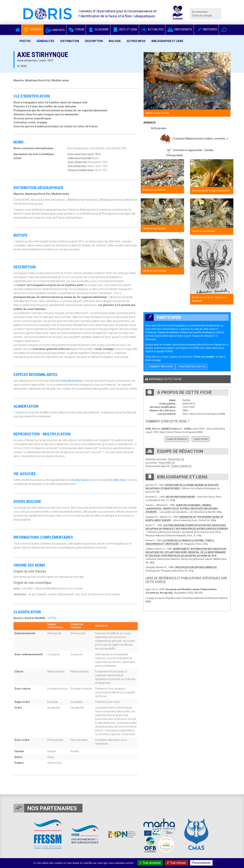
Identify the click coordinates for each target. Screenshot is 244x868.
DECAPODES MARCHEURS (180, 497)
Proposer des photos (191, 367)
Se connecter (200, 12)
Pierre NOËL (174, 459)
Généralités (45, 41)
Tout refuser (176, 863)
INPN (148, 601)
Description (94, 41)
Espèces (32, 29)
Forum (76, 29)
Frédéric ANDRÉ (180, 466)
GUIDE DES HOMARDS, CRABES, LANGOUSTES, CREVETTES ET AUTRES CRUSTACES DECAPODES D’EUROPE (182, 509)
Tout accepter (150, 863)
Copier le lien (201, 439)
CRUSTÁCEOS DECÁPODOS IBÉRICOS (196, 567)
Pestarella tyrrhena (71, 381)
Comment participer (160, 367)
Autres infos (136, 41)
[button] (224, 30)
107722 (52, 618)
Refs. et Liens (125, 29)
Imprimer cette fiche (163, 379)
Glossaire (98, 29)
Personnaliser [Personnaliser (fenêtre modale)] (201, 863)
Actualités (152, 29)
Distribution (70, 41)
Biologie (115, 41)
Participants (180, 29)
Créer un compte (202, 16)
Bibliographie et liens (167, 41)
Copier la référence (177, 439)
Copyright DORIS (163, 351)
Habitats (55, 30)
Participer (206, 29)
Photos (25, 41)
